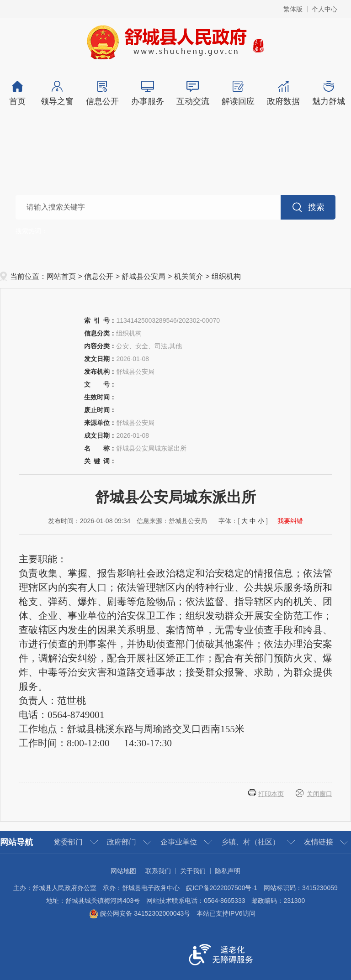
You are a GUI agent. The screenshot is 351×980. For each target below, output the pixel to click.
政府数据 (283, 93)
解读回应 (238, 93)
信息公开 (102, 93)
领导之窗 (57, 93)
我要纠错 (290, 521)
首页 (17, 93)
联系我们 (158, 871)
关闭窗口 (319, 794)
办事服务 (147, 93)
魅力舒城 (328, 93)
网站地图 (123, 871)
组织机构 (226, 276)
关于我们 (193, 871)
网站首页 (61, 276)
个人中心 (324, 9)
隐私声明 (228, 871)
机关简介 (189, 276)
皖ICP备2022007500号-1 (222, 888)
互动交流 (193, 93)
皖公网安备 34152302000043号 (140, 913)
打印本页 (271, 794)
